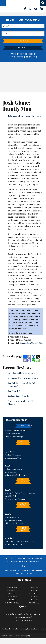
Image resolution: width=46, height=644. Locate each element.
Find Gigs (23, 41)
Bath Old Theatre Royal (13, 544)
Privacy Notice (12, 603)
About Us (34, 600)
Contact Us (34, 603)
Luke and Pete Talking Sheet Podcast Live (20, 493)
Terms (34, 597)
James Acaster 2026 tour (13, 517)
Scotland (31, 57)
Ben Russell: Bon (15, 391)
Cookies (12, 600)
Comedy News (12, 588)
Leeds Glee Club (10, 496)
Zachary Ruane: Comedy (18, 396)
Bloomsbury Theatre (12, 434)
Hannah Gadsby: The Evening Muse (23, 378)
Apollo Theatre (10, 472)
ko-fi (21, 322)
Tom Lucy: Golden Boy (13, 455)
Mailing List (12, 591)
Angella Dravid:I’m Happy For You (23, 373)
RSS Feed (12, 594)
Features (34, 594)
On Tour (34, 591)
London (32, 54)
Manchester (16, 57)
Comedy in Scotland (23, 574)
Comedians (34, 588)
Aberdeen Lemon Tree (13, 458)
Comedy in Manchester (32, 571)
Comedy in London (11, 571)
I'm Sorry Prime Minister (14, 469)
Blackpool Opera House (13, 520)
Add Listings (12, 597)
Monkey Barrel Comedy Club (31, 343)
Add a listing (23, 48)
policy (28, 636)
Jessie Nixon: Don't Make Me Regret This (19, 541)
